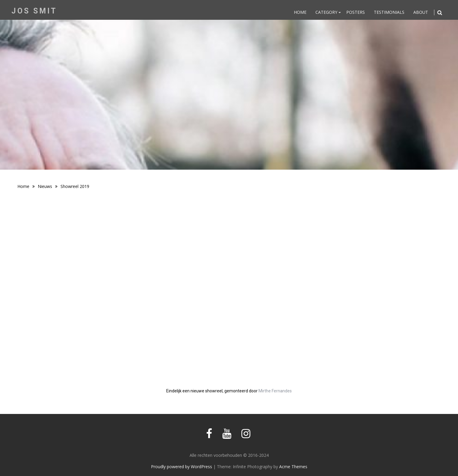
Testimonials (389, 12)
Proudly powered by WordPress (182, 467)
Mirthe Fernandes (275, 391)
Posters (356, 12)
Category (326, 12)
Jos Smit (34, 11)
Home (300, 12)
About (421, 12)
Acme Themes (293, 467)
